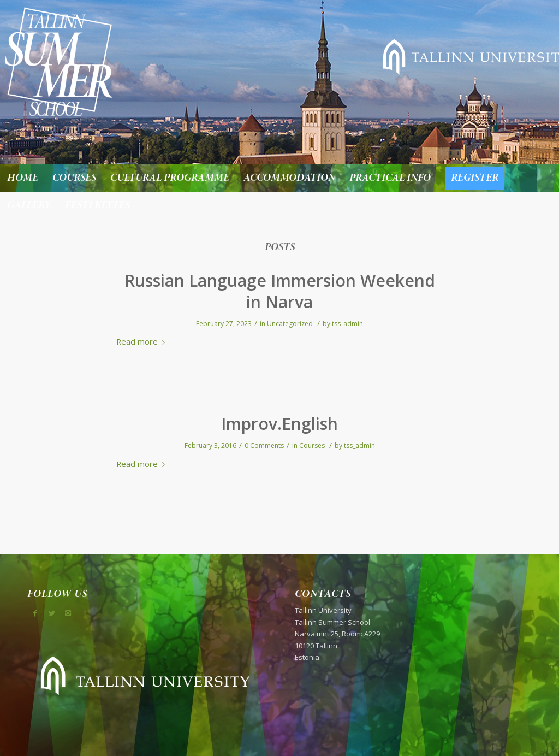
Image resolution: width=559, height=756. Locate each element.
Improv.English (279, 424)
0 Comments (264, 445)
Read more (143, 341)
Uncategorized (290, 324)
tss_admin (347, 324)
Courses (312, 445)
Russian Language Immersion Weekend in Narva (280, 291)
